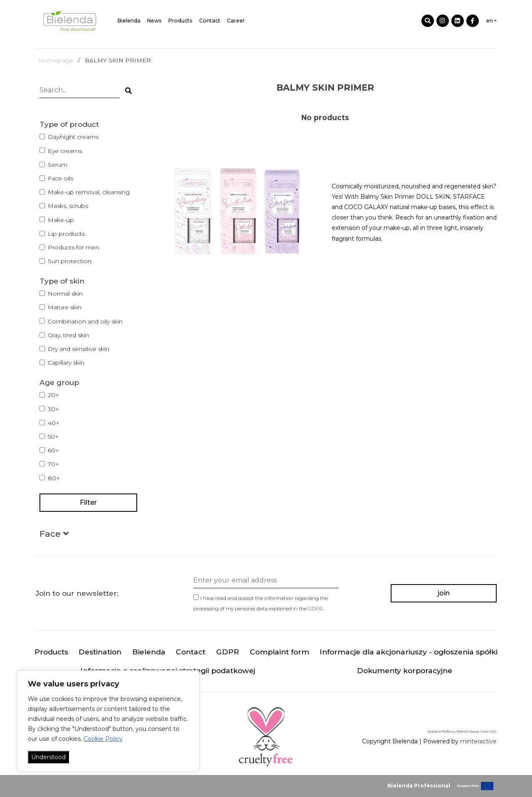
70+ (53, 464)
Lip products (66, 234)
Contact (210, 21)
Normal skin (65, 294)
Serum (58, 165)
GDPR (315, 608)
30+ (53, 409)
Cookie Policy (103, 739)
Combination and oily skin (85, 321)
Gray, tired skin (68, 335)
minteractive (478, 741)
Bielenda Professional (419, 786)
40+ (54, 423)
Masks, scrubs (68, 206)
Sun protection (70, 261)
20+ (53, 395)
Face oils (60, 178)
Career (236, 21)
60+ (53, 450)
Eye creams (65, 151)
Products (180, 21)
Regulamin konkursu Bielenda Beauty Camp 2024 (462, 732)
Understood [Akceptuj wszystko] (48, 757)
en (490, 21)
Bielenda (129, 21)
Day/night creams (73, 137)
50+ (53, 437)
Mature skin (65, 307)
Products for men (74, 247)
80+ (54, 478)
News (154, 21)
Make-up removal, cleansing (89, 192)
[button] (54, 535)
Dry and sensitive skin (79, 349)
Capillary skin (66, 363)
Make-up (61, 220)
